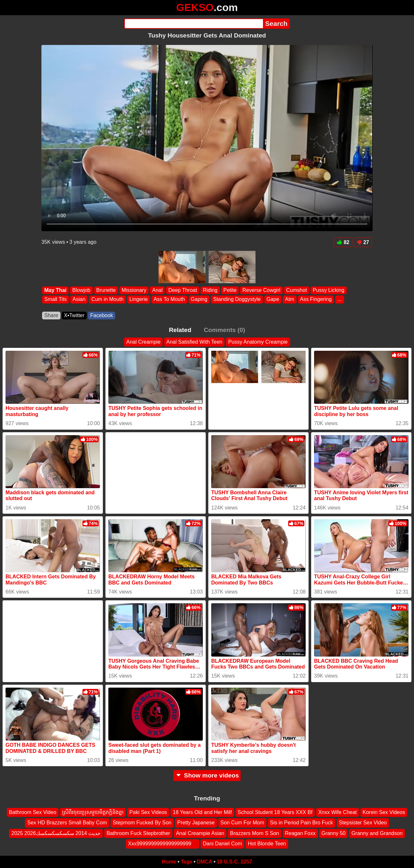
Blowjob (81, 290)
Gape (273, 300)
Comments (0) (224, 330)
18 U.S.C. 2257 (234, 862)
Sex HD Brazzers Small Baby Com (67, 823)
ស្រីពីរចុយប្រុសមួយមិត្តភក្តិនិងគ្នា (93, 812)
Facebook (102, 315)
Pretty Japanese (196, 823)
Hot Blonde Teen (267, 844)
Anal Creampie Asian (200, 833)
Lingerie (139, 300)
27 (363, 242)
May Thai (55, 290)
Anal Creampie (143, 342)
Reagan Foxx (300, 833)
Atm (289, 300)
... (339, 300)
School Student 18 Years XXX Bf (275, 812)
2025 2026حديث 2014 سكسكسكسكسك (56, 833)
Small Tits (55, 300)
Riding (210, 290)
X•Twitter (74, 315)
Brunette (106, 290)
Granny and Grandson (377, 833)
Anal (157, 290)
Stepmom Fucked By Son (142, 823)
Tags (187, 862)
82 (343, 242)
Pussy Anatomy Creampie (258, 342)
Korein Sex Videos (384, 812)
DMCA (204, 862)
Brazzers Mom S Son (254, 833)
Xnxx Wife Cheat (338, 812)
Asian (79, 300)
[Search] (194, 24)
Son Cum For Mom (242, 823)
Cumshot (297, 290)
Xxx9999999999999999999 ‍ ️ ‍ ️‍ (163, 844)
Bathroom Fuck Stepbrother (138, 833)
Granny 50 (334, 833)
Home (169, 862)
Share (51, 315)
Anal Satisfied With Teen (194, 342)
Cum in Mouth (107, 300)
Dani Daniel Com (222, 844)
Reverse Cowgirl (261, 290)
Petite (230, 290)
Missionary (134, 290)
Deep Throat (183, 290)
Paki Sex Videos (148, 812)
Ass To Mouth (169, 300)
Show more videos (207, 775)
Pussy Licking (329, 290)
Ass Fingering (316, 300)
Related (180, 330)
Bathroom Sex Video (33, 812)
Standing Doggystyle (237, 300)
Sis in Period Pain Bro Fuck (302, 823)
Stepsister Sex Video (363, 823)
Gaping (199, 300)
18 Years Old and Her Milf (202, 812)
